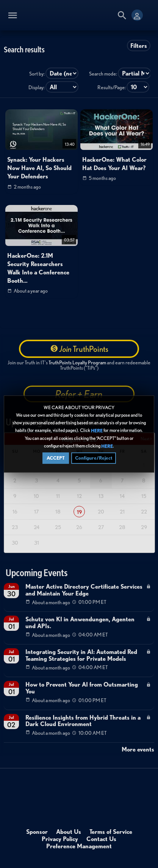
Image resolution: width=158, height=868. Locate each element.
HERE (97, 431)
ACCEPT (56, 458)
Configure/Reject (94, 458)
